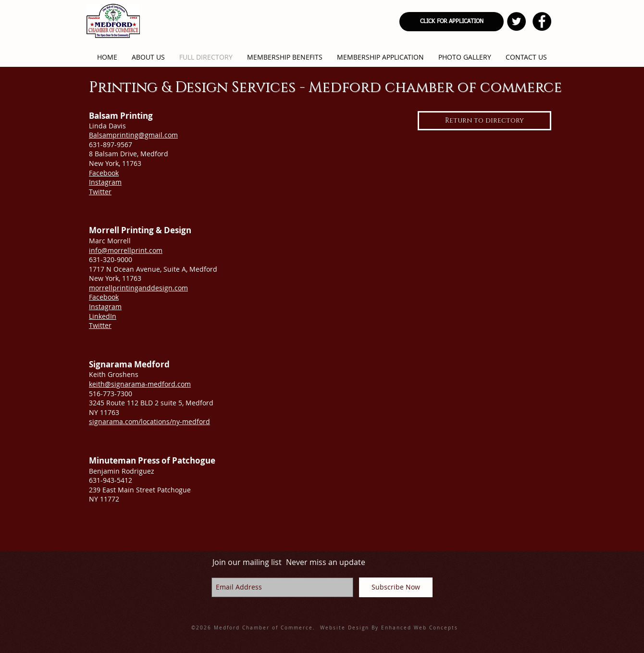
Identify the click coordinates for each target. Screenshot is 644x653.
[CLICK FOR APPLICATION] (452, 22)
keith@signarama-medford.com (140, 384)
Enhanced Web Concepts (420, 628)
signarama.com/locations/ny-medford (149, 421)
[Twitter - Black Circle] (516, 21)
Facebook (104, 173)
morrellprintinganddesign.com (138, 288)
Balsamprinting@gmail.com (133, 135)
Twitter (100, 192)
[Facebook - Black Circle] (542, 21)
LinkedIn (103, 316)
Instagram (105, 182)
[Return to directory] (484, 121)
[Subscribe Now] (396, 587)
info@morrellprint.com (126, 250)
